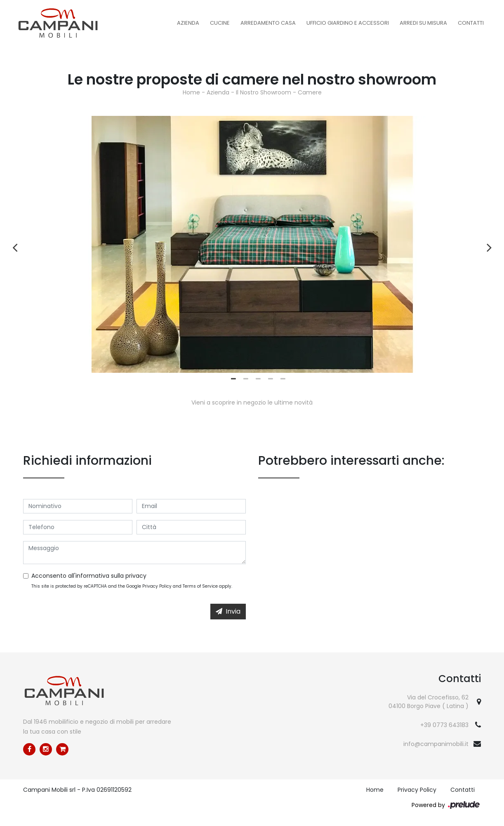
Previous (15, 245)
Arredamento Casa (268, 23)
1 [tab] (233, 379)
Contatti (471, 23)
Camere (310, 92)
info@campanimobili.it (436, 744)
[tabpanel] (252, 244)
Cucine (220, 23)
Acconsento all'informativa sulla (89, 576)
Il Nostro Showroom (264, 92)
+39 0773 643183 (444, 725)
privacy (136, 576)
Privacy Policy (157, 586)
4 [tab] (271, 379)
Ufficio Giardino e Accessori (348, 23)
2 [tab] (246, 379)
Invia (228, 611)
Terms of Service (200, 586)
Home (191, 92)
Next (489, 245)
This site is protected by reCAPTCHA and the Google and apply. (132, 586)
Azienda (188, 23)
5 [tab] (283, 379)
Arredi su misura (423, 23)
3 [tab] (258, 379)
